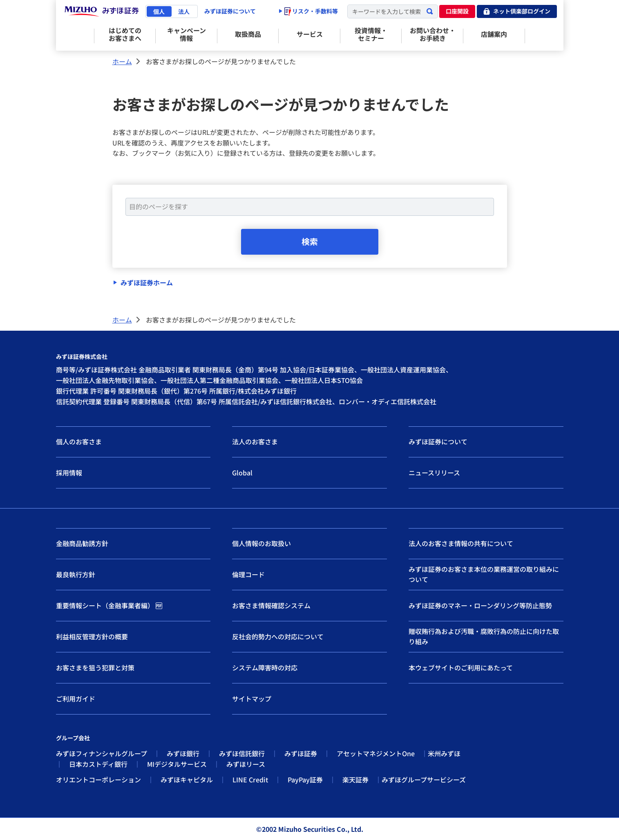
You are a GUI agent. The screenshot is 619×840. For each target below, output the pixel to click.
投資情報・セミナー (371, 34)
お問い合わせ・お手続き (433, 34)
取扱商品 (248, 34)
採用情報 (69, 473)
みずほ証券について (230, 11)
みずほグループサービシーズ (424, 780)
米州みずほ (444, 754)
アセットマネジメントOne (376, 754)
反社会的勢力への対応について (278, 636)
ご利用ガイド (76, 699)
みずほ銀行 (183, 754)
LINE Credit (250, 780)
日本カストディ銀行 (98, 764)
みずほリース (246, 764)
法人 (184, 11)
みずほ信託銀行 (242, 754)
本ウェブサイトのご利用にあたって (461, 668)
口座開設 (457, 11)
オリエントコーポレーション (98, 780)
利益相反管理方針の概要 (92, 636)
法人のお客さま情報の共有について (461, 544)
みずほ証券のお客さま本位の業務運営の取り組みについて (484, 574)
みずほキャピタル (187, 780)
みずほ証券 (301, 754)
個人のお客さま (79, 442)
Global (242, 473)
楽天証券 (355, 780)
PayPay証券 (305, 780)
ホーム (122, 61)
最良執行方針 (76, 574)
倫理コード (248, 574)
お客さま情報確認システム (271, 605)
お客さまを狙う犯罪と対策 (95, 668)
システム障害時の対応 (265, 668)
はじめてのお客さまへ (125, 34)
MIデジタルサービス (177, 764)
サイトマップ (252, 699)
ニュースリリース (434, 473)
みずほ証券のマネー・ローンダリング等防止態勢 (480, 605)
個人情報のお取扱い (261, 544)
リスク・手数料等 (311, 11)
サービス (310, 34)
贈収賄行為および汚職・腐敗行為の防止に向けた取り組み (484, 636)
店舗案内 (494, 34)
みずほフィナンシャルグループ (102, 754)
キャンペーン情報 (187, 34)
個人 (159, 11)
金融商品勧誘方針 (82, 544)
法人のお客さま (255, 442)
